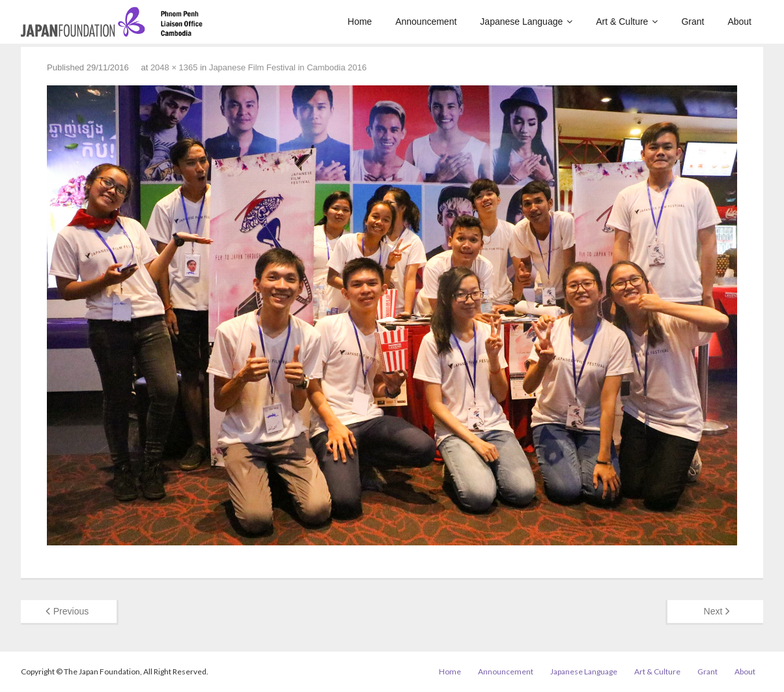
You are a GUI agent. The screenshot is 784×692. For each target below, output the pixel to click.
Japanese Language (584, 671)
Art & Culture (657, 671)
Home (450, 671)
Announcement (506, 671)
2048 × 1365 (174, 67)
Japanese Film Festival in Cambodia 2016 (288, 67)
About (745, 671)
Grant (707, 671)
